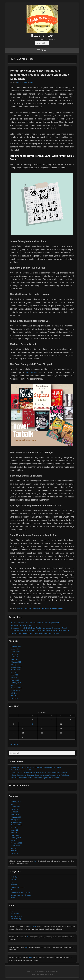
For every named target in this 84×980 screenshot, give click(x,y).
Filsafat (13, 880)
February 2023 (16, 662)
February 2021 (16, 683)
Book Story (20, 608)
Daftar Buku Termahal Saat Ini (21, 625)
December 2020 (16, 688)
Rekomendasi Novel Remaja (47, 608)
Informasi (29, 608)
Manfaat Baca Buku (18, 887)
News (35, 608)
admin (31, 83)
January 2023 (15, 665)
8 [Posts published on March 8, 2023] (33, 724)
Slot (30, 958)
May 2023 (14, 654)
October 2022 (15, 672)
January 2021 (15, 685)
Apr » (16, 744)
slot (35, 861)
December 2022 (16, 667)
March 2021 (15, 680)
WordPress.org (16, 919)
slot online (31, 372)
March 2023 (15, 659)
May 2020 (14, 698)
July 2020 (14, 693)
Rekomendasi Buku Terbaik (20, 892)
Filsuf (13, 882)
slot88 (27, 947)
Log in (13, 911)
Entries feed (15, 914)
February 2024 (16, 646)
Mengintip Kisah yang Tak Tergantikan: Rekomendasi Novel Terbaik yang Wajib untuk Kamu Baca (40, 75)
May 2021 (14, 677)
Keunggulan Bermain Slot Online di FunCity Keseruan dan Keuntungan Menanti (39, 628)
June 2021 (14, 675)
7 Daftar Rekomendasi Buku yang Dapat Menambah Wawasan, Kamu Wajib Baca (40, 631)
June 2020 (14, 696)
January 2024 (15, 649)
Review (61, 608)
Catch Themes (49, 974)
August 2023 (15, 652)
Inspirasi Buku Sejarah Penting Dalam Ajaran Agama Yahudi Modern (35, 633)
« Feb (11, 744)
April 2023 (14, 657)
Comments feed (16, 916)
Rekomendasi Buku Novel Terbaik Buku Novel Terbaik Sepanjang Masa (36, 623)
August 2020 (15, 690)
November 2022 (16, 670)
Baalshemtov (42, 36)
